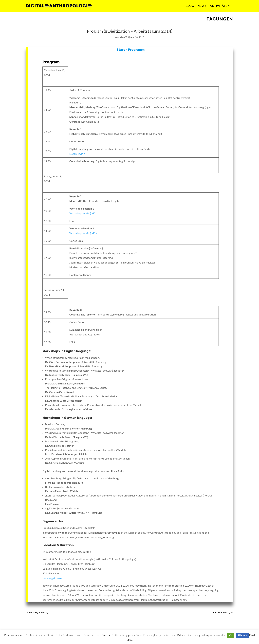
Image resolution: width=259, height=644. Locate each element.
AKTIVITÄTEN (220, 6)
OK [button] (231, 635)
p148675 (124, 37)
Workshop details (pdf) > (83, 213)
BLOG (190, 6)
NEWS (202, 6)
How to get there (52, 578)
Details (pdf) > (77, 154)
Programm (136, 50)
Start (121, 50)
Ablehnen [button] (242, 635)
